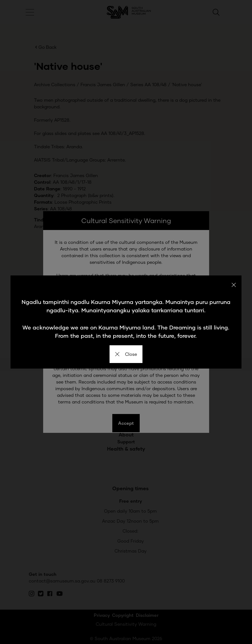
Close (126, 354)
